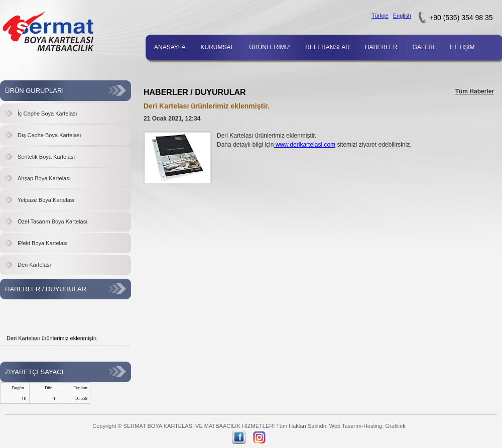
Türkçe (380, 16)
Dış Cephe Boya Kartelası (49, 135)
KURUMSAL (217, 47)
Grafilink (395, 426)
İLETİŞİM (462, 47)
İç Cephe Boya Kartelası (47, 114)
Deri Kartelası (34, 265)
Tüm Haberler (475, 91)
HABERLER (381, 47)
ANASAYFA (170, 47)
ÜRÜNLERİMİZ (270, 47)
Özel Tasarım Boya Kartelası (52, 221)
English (402, 16)
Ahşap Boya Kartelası (44, 178)
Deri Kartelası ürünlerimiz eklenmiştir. (52, 340)
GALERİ (424, 47)
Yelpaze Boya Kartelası (46, 200)
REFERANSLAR (328, 47)
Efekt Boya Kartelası (43, 243)
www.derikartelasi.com (304, 145)
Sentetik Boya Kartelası (46, 157)
